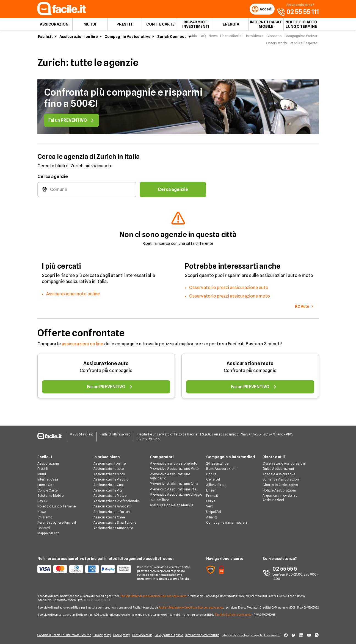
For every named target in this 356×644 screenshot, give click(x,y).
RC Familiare (159, 497)
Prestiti (125, 26)
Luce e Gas (46, 481)
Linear (211, 487)
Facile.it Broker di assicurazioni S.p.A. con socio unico (154, 593)
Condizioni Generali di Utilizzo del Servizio (59, 634)
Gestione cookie (140, 634)
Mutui (90, 26)
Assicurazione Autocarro (113, 525)
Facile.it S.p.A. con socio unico (233, 611)
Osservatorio (277, 45)
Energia (231, 26)
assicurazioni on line (82, 346)
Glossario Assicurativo (280, 481)
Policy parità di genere (167, 634)
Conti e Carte (160, 26)
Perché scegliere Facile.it (57, 519)
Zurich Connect (172, 39)
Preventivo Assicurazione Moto (174, 466)
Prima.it (212, 492)
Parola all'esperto (304, 45)
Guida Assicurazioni (278, 466)
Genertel (213, 476)
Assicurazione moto (250, 366)
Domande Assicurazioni (281, 476)
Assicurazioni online (109, 460)
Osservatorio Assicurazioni (284, 460)
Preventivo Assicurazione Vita (173, 486)
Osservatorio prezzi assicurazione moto (230, 298)
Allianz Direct (216, 481)
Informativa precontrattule (198, 634)
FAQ (203, 38)
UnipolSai (214, 508)
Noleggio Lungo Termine (57, 503)
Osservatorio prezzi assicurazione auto (229, 290)
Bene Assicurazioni (221, 466)
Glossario (274, 38)
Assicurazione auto (106, 366)
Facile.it (45, 39)
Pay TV (43, 498)
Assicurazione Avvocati (112, 503)
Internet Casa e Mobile (266, 26)
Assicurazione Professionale (116, 498)
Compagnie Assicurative (128, 39)
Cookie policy (118, 634)
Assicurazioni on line (79, 39)
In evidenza (255, 38)
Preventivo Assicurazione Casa (174, 480)
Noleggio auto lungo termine (301, 26)
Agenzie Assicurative (279, 471)
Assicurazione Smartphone (115, 519)
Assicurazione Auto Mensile (172, 502)
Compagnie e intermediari (227, 519)
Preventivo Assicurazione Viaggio (176, 491)
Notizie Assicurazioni (279, 487)
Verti (210, 503)
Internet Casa (48, 476)
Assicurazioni (55, 26)
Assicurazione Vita (108, 487)
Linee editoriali (232, 38)
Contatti (44, 525)
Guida (192, 38)
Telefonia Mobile (51, 492)
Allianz (212, 514)
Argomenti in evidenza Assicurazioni (280, 495)
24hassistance (217, 460)
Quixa (211, 498)
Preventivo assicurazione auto (174, 460)
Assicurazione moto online (73, 296)
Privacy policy (97, 634)
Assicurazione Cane (109, 514)
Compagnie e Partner (301, 38)
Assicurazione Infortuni (112, 508)
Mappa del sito (49, 530)
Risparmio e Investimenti (196, 26)
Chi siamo (45, 514)
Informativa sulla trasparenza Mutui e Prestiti (250, 634)
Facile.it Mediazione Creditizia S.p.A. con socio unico (191, 604)
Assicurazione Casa (109, 481)
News (213, 38)
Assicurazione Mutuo (110, 492)
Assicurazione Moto (109, 471)
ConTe (211, 471)
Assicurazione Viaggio (111, 476)
